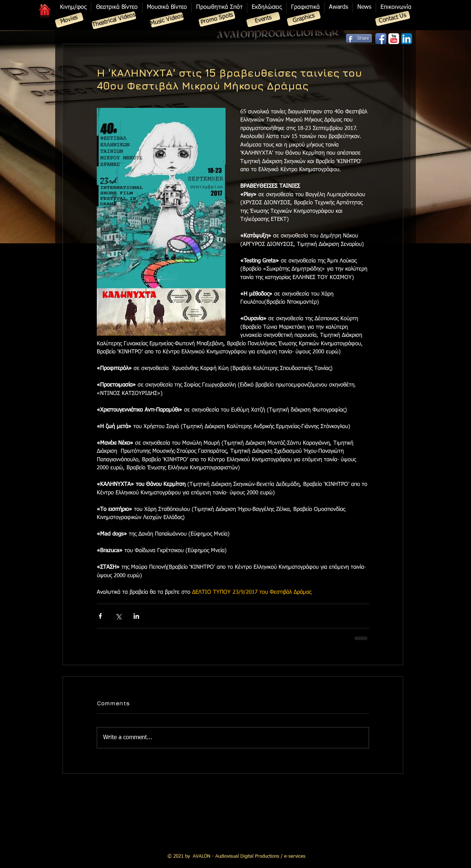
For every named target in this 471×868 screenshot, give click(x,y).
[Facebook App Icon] (381, 39)
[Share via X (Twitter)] (118, 616)
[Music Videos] (167, 20)
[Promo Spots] (217, 19)
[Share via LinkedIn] (136, 616)
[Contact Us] (393, 19)
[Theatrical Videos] (114, 20)
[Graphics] (304, 19)
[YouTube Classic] (394, 39)
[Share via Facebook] (100, 616)
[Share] (359, 38)
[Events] (263, 20)
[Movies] (69, 20)
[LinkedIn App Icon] (407, 39)
